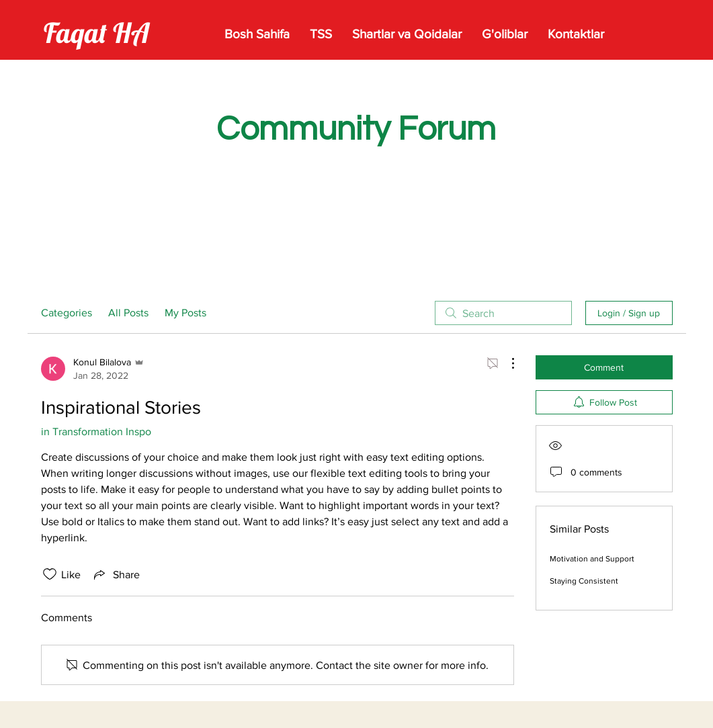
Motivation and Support (592, 559)
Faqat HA (96, 33)
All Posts (128, 313)
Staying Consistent (584, 581)
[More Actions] (506, 363)
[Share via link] (116, 574)
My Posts (185, 313)
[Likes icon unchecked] (50, 574)
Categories (67, 313)
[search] (503, 313)
